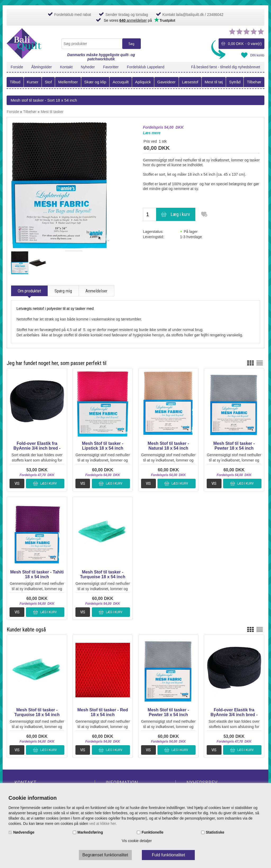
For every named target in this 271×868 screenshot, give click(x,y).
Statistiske (215, 832)
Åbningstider (42, 67)
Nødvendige (24, 832)
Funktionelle (152, 832)
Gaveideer (166, 82)
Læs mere (152, 133)
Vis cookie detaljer (137, 841)
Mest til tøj (214, 82)
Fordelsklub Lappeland (146, 67)
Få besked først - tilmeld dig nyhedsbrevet (226, 67)
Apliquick (143, 82)
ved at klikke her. (103, 824)
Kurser (33, 82)
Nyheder (88, 67)
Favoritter (111, 67)
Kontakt (66, 67)
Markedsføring (90, 832)
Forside (17, 67)
